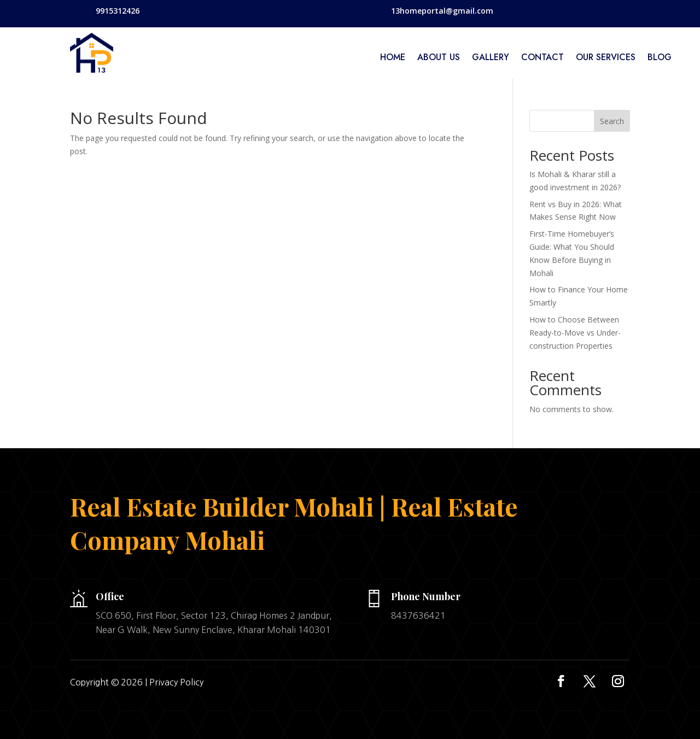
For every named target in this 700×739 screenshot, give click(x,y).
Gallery (491, 58)
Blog (660, 58)
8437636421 (418, 615)
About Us (439, 58)
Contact (542, 58)
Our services (606, 58)
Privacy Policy (176, 682)
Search (612, 121)
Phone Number (426, 596)
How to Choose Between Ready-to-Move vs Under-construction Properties (575, 333)
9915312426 (118, 11)
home (393, 58)
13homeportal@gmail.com (442, 11)
